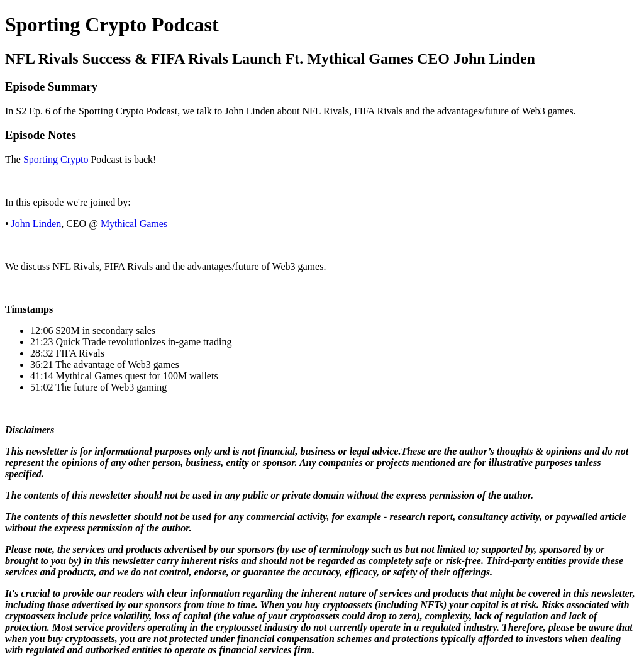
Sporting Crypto (56, 159)
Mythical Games (134, 224)
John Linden (36, 224)
